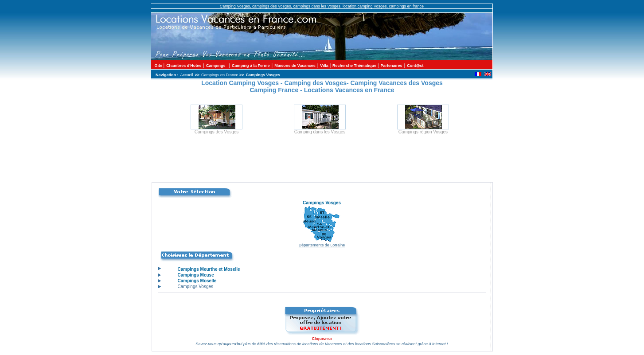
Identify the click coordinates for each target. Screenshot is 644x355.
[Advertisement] (322, 162)
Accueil (187, 75)
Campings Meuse (195, 275)
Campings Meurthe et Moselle (209, 269)
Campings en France (220, 75)
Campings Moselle (197, 281)
